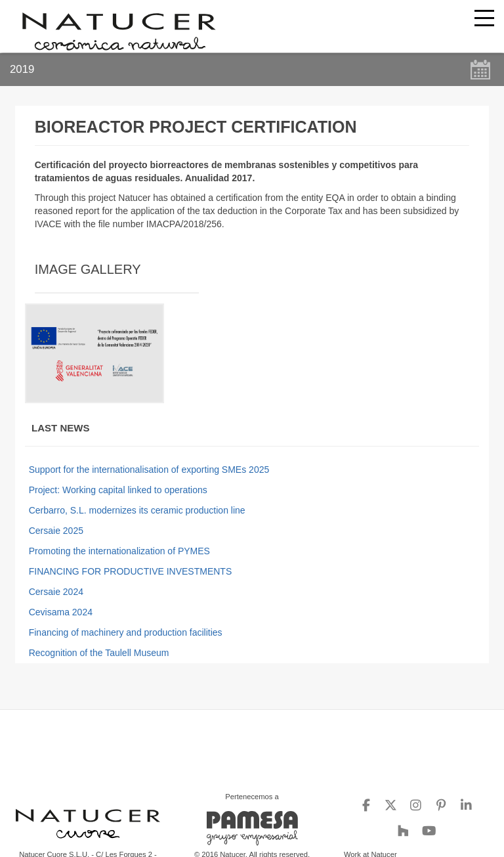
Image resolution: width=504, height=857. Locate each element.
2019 (22, 69)
